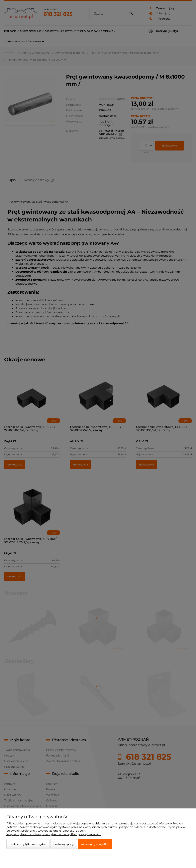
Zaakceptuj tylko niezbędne (28, 844)
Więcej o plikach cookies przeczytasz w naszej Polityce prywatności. (54, 834)
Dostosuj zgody (64, 844)
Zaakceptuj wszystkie (95, 844)
